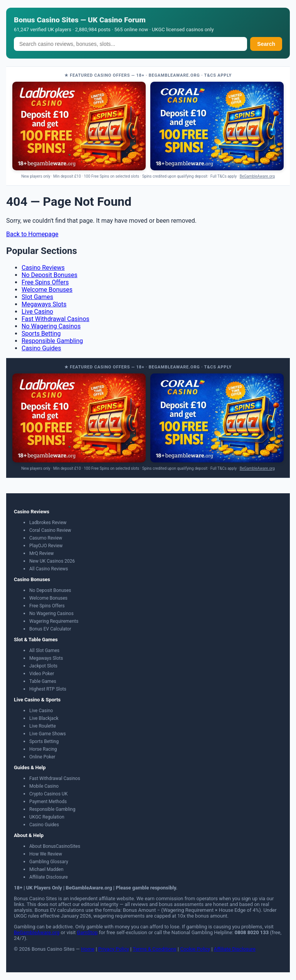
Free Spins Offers (45, 282)
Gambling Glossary (49, 862)
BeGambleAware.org (257, 176)
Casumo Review (46, 538)
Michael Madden (46, 869)
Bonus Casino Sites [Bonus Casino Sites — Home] (46, 20)
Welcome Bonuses (47, 290)
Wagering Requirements (54, 621)
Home (88, 949)
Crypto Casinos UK (48, 794)
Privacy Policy (114, 949)
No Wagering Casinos (51, 326)
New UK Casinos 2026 (52, 561)
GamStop (87, 932)
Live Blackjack (44, 718)
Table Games (43, 681)
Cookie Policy (195, 949)
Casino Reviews (43, 268)
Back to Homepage (32, 234)
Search (266, 44)
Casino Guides (41, 348)
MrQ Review (42, 553)
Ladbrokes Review (48, 523)
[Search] (130, 44)
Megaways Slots (44, 304)
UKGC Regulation (47, 817)
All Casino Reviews (49, 569)
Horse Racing (43, 749)
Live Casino (37, 312)
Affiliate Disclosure (49, 877)
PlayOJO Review (46, 546)
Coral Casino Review (50, 530)
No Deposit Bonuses (50, 275)
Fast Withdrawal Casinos (55, 319)
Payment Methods (48, 802)
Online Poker (42, 757)
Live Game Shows (48, 734)
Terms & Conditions (154, 949)
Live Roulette (43, 726)
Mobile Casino (44, 786)
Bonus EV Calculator (50, 629)
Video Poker (42, 674)
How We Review (46, 854)
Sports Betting (41, 334)
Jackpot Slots (43, 666)
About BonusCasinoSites (55, 846)
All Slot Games (44, 651)
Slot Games (37, 297)
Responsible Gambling (52, 341)
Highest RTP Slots (48, 689)
